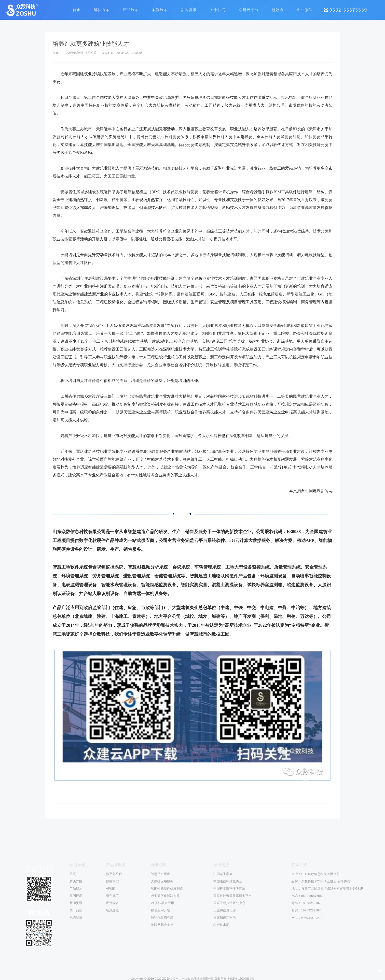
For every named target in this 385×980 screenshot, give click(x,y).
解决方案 (102, 10)
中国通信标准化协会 (228, 968)
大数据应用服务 (162, 968)
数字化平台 (114, 960)
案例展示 (160, 10)
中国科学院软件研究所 (229, 975)
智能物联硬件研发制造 (167, 975)
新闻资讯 (189, 10)
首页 (77, 10)
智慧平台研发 (161, 960)
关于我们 (218, 10)
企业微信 (304, 10)
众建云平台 (248, 10)
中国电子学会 (223, 960)
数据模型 (112, 968)
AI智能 (111, 975)
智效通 (277, 10)
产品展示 (131, 10)
